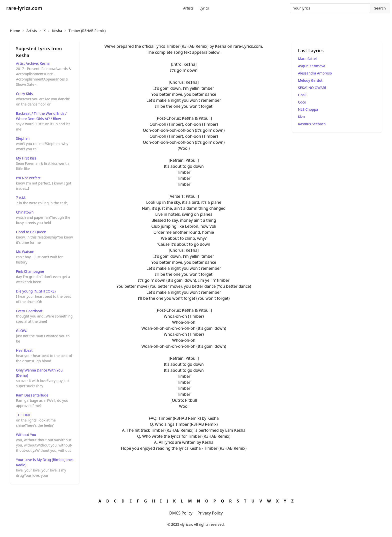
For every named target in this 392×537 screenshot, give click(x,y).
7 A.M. (21, 198)
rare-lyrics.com (24, 8)
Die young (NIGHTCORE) (36, 291)
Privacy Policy (210, 513)
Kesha (57, 31)
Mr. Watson (25, 252)
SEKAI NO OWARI (312, 88)
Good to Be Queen (31, 232)
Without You (26, 435)
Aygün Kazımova (312, 66)
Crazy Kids (24, 94)
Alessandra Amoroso (315, 73)
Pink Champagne (30, 271)
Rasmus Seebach (312, 124)
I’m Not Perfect (28, 178)
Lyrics (204, 8)
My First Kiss (26, 158)
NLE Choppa (308, 109)
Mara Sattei (307, 59)
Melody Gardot (310, 80)
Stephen (23, 138)
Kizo (301, 117)
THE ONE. (24, 415)
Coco (302, 102)
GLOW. (21, 331)
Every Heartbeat (29, 311)
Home (15, 31)
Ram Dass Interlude (32, 395)
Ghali (302, 95)
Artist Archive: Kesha (33, 63)
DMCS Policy (181, 513)
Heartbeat (24, 350)
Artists (188, 8)
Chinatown (25, 212)
